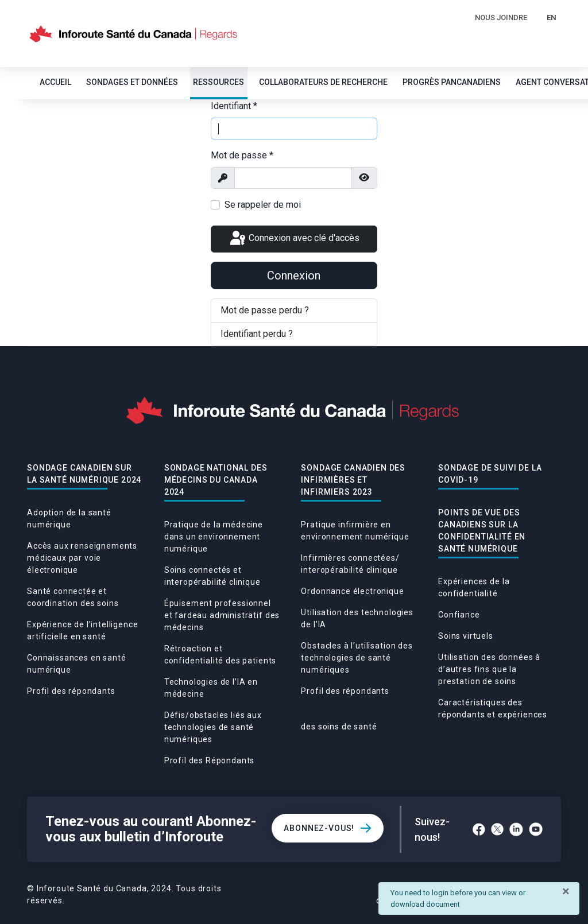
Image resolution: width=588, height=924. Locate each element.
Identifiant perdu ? (257, 334)
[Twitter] (497, 829)
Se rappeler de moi (263, 205)
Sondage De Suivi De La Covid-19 (490, 474)
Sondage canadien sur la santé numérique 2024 (84, 474)
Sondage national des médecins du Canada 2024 (216, 480)
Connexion (294, 275)
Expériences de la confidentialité (474, 587)
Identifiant (234, 106)
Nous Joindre (501, 18)
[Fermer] (566, 891)
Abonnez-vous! (319, 828)
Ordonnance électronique (352, 591)
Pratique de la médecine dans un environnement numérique (214, 537)
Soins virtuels (466, 636)
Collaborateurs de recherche (323, 82)
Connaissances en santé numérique (76, 664)
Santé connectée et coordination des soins (73, 597)
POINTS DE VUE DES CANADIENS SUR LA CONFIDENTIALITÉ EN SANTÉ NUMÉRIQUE (482, 531)
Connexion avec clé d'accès (294, 239)
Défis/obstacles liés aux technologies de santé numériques (213, 727)
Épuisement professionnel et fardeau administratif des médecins (222, 615)
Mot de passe (242, 155)
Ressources (218, 82)
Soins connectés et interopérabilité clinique (212, 576)
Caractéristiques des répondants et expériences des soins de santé (424, 715)
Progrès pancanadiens (452, 82)
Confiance (459, 615)
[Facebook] (479, 829)
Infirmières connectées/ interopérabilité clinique (350, 564)
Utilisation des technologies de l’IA (357, 618)
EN (552, 18)
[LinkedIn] (516, 829)
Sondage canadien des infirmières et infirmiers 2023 (353, 480)
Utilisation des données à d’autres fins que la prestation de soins (489, 669)
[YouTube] (536, 829)
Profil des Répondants (210, 760)
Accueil (55, 82)
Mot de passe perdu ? (265, 310)
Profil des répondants (71, 691)
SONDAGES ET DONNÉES (132, 82)
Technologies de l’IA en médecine (211, 688)
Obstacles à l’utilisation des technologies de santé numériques (357, 658)
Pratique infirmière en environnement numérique (355, 531)
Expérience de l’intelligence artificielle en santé (83, 630)
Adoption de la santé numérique (69, 519)
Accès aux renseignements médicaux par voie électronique (82, 558)
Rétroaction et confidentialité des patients (220, 655)
